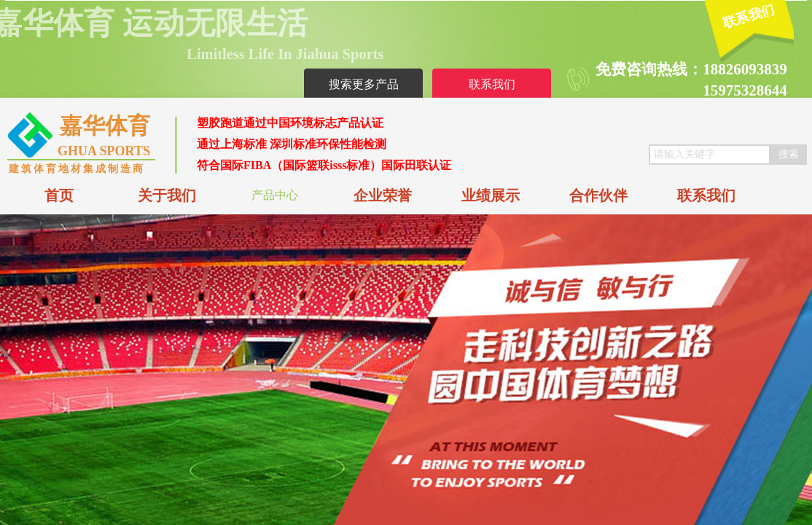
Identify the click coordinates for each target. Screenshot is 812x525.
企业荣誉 (383, 195)
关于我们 (167, 195)
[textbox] (710, 155)
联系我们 (706, 195)
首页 (59, 195)
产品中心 (275, 195)
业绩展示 (491, 195)
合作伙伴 (598, 195)
